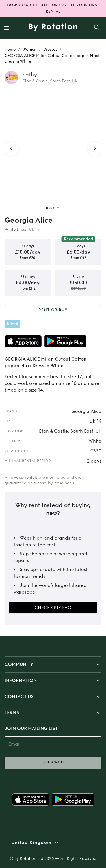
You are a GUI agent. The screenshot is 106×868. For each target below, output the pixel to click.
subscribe (53, 763)
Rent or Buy (53, 310)
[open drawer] (7, 28)
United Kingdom (31, 843)
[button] (53, 665)
